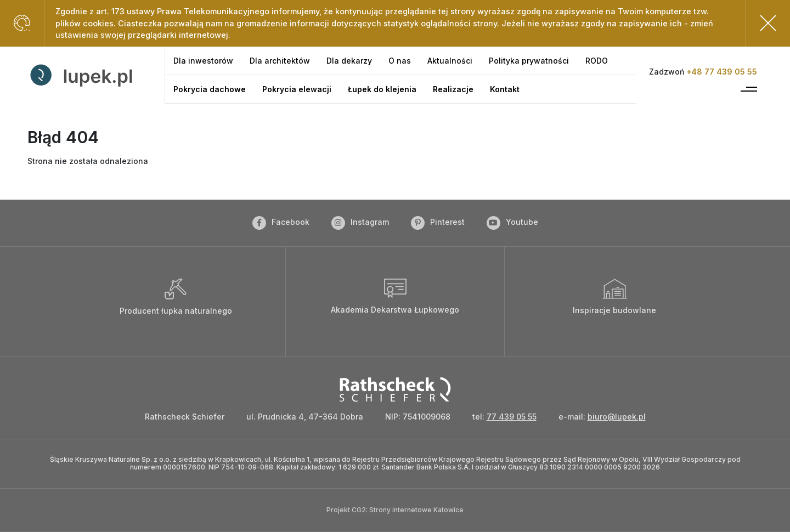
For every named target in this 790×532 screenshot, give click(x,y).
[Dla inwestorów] (203, 61)
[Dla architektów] (280, 61)
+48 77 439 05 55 (722, 72)
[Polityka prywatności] (529, 61)
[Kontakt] (505, 89)
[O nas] (400, 61)
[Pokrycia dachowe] (210, 89)
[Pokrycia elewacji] (297, 89)
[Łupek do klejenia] (382, 89)
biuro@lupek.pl (617, 417)
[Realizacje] (453, 89)
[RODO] (597, 61)
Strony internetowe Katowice (416, 510)
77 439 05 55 (512, 417)
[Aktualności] (450, 61)
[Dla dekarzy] (349, 61)
